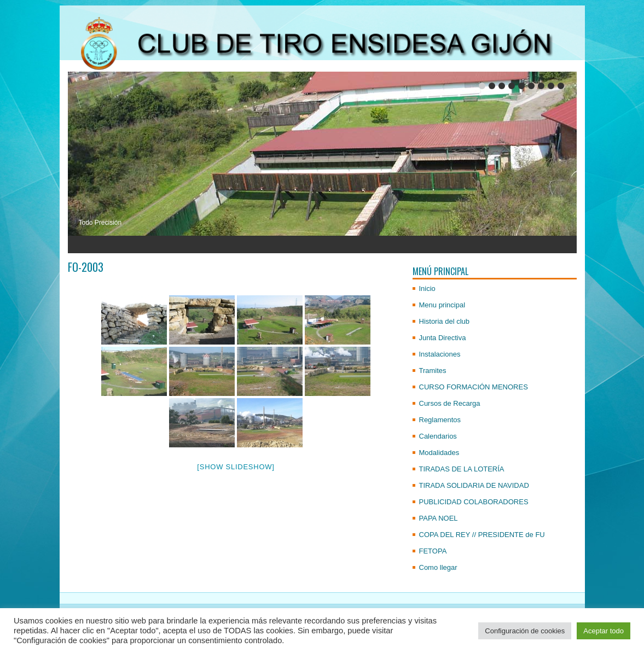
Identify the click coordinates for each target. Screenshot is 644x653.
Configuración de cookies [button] (525, 631)
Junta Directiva (443, 338)
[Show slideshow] (236, 467)
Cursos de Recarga (450, 403)
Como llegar (438, 567)
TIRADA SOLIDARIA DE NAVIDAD (474, 485)
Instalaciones (440, 354)
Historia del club (445, 321)
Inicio (427, 288)
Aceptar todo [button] (604, 631)
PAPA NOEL (439, 518)
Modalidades (439, 453)
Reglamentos (440, 420)
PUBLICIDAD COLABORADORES (474, 502)
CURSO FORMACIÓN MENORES (474, 387)
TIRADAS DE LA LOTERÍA (462, 469)
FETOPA (433, 551)
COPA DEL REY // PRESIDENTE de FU (482, 535)
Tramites (433, 371)
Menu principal (442, 305)
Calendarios (438, 436)
